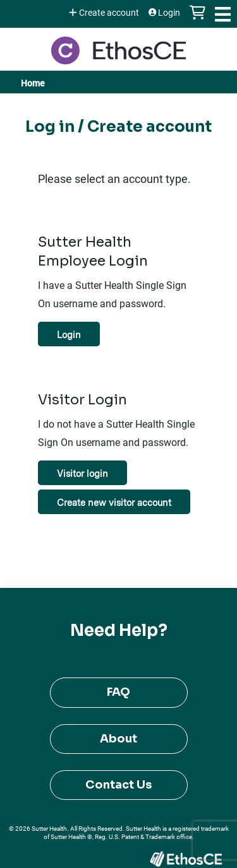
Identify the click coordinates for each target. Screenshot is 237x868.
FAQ (118, 692)
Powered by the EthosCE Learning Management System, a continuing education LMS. (186, 859)
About (118, 739)
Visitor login (82, 473)
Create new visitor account (114, 502)
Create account (109, 13)
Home (33, 83)
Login (169, 13)
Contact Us (118, 785)
